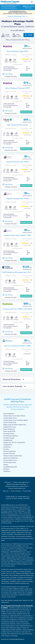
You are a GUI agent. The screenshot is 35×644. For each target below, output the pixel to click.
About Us (6, 491)
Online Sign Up (26, 75)
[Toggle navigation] (32, 2)
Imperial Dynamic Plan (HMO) (17, 162)
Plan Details (8, 74)
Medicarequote (10, 2)
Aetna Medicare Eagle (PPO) (17, 51)
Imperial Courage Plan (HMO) (18, 199)
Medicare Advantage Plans (21, 482)
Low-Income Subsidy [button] (14, 386)
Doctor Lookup (6, 35)
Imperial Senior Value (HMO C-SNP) (18, 235)
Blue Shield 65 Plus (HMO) (18, 125)
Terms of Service (16, 491)
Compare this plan (11, 77)
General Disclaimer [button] (14, 379)
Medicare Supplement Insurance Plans (17, 486)
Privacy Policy (27, 491)
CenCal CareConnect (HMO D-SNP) (17, 346)
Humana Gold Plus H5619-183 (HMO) (17, 309)
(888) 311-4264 (28, 6)
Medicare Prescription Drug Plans (16, 484)
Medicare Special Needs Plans (17, 488)
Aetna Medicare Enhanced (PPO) (18, 88)
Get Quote (8, 482)
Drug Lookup (17, 35)
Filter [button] (29, 35)
